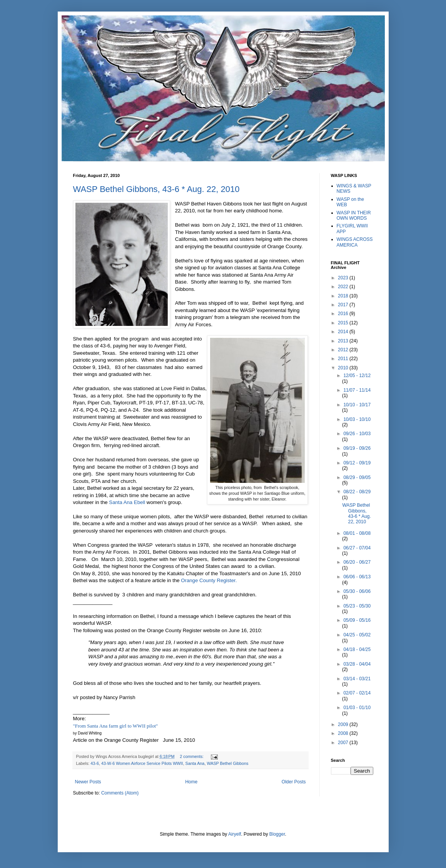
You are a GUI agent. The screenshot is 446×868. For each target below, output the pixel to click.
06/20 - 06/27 (357, 562)
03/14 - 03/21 (357, 679)
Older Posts (294, 782)
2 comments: (192, 756)
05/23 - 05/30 (357, 606)
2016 (344, 314)
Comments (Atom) (120, 793)
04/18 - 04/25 (357, 649)
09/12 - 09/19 (357, 463)
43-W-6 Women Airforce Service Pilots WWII (142, 763)
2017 (344, 305)
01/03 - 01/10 (357, 708)
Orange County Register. (210, 580)
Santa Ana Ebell (128, 502)
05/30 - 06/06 (357, 591)
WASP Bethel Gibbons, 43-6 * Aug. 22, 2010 (156, 189)
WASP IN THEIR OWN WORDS (354, 215)
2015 (344, 323)
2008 (344, 733)
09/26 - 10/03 (357, 434)
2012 (344, 350)
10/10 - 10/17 (357, 405)
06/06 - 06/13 (357, 577)
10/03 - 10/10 (357, 419)
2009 (344, 724)
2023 (344, 278)
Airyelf (235, 834)
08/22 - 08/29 (357, 492)
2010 (344, 368)
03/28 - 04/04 (357, 664)
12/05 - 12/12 (357, 376)
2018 (344, 296)
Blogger (277, 834)
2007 (344, 743)
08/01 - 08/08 (357, 533)
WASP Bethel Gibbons (227, 763)
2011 (344, 359)
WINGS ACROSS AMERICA (355, 242)
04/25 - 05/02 (357, 635)
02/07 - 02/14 (357, 693)
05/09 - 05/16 (357, 620)
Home (191, 782)
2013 (344, 341)
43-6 (95, 763)
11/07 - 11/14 (357, 390)
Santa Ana (195, 763)
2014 (344, 332)
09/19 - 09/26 (357, 448)
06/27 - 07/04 (357, 548)
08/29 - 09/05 (357, 477)
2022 (344, 287)
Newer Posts (88, 782)
